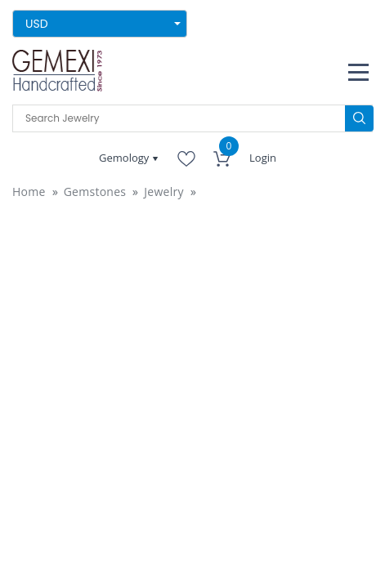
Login (263, 158)
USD (37, 24)
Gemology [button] (125, 158)
